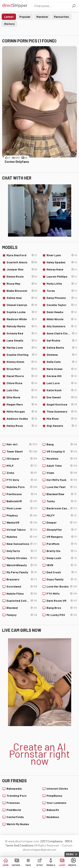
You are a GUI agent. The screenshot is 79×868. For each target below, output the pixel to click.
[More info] (73, 154)
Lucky (62, 865)
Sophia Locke (22, 312)
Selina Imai (22, 298)
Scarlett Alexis (22, 262)
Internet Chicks (57, 788)
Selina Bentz (62, 348)
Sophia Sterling (22, 355)
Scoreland (22, 586)
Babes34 (53, 810)
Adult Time (62, 466)
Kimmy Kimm (22, 362)
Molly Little (62, 284)
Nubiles (22, 537)
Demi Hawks (62, 312)
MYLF (22, 466)
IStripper (22, 459)
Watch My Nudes (18, 824)
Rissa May (22, 284)
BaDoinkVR (22, 501)
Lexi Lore (62, 383)
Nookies (62, 459)
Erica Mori (22, 369)
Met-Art (22, 444)
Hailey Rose (22, 426)
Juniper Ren (22, 269)
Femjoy (22, 615)
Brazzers (22, 579)
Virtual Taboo (22, 530)
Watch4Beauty (22, 565)
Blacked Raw (62, 494)
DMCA (69, 841)
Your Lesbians (56, 803)
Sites (40, 865)
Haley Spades (62, 262)
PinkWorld (14, 810)
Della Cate (62, 362)
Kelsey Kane (62, 269)
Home (6, 865)
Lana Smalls (22, 340)
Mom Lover (22, 508)
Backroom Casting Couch (62, 508)
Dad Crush (62, 572)
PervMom (62, 544)
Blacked (22, 608)
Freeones (13, 803)
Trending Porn (17, 796)
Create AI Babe (73, 865)
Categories (17, 865)
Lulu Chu (22, 390)
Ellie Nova (22, 397)
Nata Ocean (62, 369)
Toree (62, 291)
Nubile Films (22, 594)
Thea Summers (62, 412)
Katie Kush (62, 390)
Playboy (22, 515)
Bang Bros (62, 608)
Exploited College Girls (22, 601)
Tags (28, 865)
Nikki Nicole (62, 319)
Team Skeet (22, 451)
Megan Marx (22, 404)
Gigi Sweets (62, 426)
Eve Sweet (62, 397)
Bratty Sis (62, 551)
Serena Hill (62, 376)
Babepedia (14, 788)
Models (51, 865)
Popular (25, 17)
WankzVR (22, 523)
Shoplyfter (62, 530)
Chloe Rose (22, 383)
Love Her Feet (62, 487)
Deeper (62, 523)
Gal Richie (62, 340)
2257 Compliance (51, 841)
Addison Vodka (22, 419)
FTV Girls (22, 480)
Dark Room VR (62, 601)
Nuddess (53, 817)
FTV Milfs (62, 594)
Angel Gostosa (62, 404)
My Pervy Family (22, 572)
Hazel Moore (22, 376)
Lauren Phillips (62, 277)
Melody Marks (22, 326)
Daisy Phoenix (62, 298)
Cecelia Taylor (62, 305)
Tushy (62, 501)
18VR (62, 565)
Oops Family (62, 579)
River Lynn (62, 255)
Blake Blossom (22, 291)
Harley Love (22, 348)
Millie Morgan (22, 412)
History (9, 24)
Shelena (62, 355)
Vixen (62, 473)
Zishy (22, 473)
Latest (9, 17)
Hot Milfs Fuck (62, 480)
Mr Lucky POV (62, 615)
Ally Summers (62, 326)
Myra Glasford (22, 255)
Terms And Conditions (19, 845)
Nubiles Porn (22, 487)
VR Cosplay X (62, 451)
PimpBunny (54, 796)
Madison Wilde (22, 319)
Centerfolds (15, 817)
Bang (62, 444)
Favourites (61, 17)
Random (42, 17)
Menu (70, 854)
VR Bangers (62, 537)
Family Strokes (22, 558)
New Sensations (22, 544)
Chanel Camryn (22, 305)
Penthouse (22, 494)
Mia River (62, 419)
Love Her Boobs (62, 586)
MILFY (62, 515)
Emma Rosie (22, 277)
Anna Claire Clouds (62, 333)
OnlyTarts (22, 551)
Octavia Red (22, 333)
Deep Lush (62, 558)
